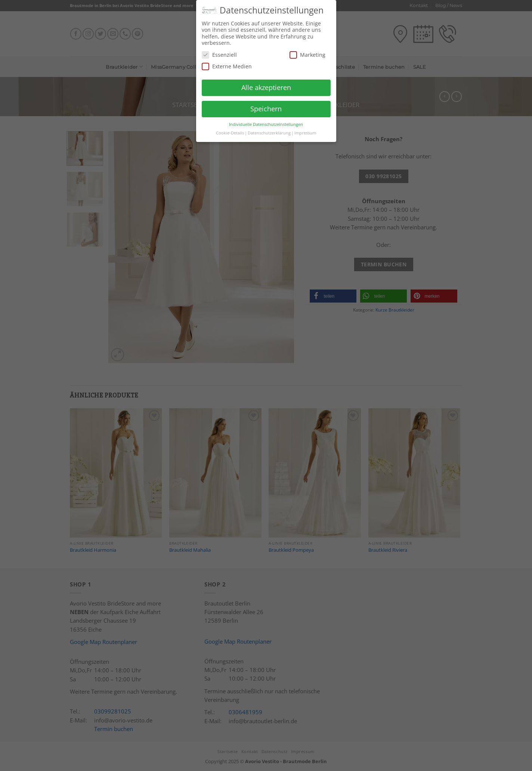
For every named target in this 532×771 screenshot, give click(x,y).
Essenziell (219, 52)
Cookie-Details (230, 130)
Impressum (305, 130)
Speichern (266, 106)
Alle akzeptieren (266, 84)
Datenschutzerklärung (269, 130)
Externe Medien (227, 64)
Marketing (307, 52)
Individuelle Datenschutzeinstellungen (266, 121)
